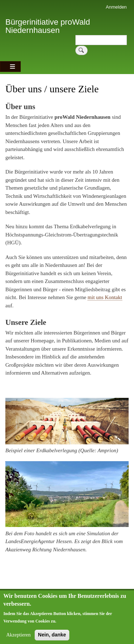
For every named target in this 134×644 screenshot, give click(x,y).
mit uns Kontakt (105, 297)
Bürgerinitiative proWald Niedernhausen (48, 26)
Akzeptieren (18, 638)
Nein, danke (52, 638)
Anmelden (116, 7)
